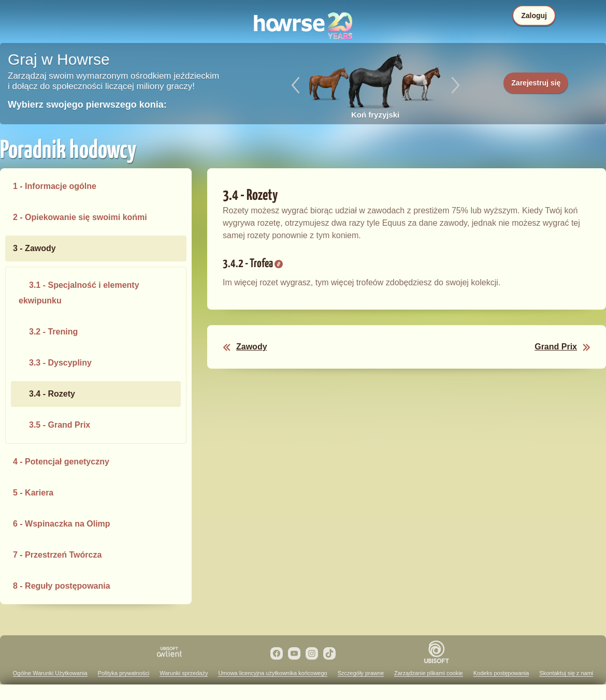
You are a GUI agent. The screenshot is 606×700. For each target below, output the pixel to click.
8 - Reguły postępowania (62, 586)
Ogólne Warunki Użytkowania (50, 673)
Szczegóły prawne (361, 673)
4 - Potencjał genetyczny (61, 462)
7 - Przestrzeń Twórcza (57, 555)
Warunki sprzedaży (184, 673)
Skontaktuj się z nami (566, 673)
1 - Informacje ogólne (55, 186)
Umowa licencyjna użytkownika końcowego (272, 673)
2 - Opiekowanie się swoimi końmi (80, 217)
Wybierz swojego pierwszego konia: (87, 105)
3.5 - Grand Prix (60, 425)
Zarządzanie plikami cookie (429, 673)
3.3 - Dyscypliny (60, 363)
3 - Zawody (34, 248)
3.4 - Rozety (52, 394)
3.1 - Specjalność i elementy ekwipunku (79, 293)
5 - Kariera (33, 493)
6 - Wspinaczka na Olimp (62, 524)
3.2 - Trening (53, 332)
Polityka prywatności (124, 673)
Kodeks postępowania (501, 673)
